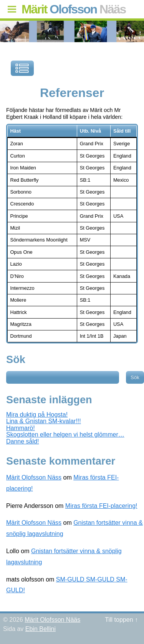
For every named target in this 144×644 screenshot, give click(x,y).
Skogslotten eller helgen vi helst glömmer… (65, 435)
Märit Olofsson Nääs (52, 620)
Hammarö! (21, 428)
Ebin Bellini (41, 629)
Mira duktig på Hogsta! (37, 415)
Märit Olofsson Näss (34, 477)
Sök (16, 359)
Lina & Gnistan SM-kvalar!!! (44, 421)
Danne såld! (22, 441)
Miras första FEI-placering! (101, 506)
